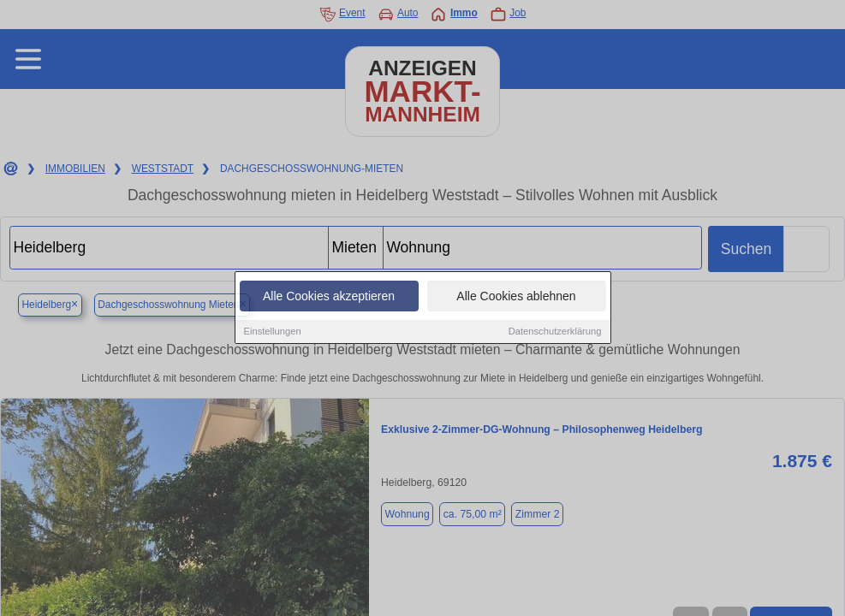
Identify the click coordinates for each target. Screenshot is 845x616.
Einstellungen (273, 332)
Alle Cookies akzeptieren (329, 297)
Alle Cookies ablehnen (516, 297)
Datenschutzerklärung (555, 332)
